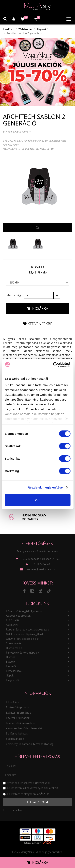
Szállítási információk (18, 713)
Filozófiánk (12, 702)
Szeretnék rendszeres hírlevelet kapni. (27, 783)
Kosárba (37, 308)
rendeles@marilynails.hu (40, 569)
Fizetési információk (18, 718)
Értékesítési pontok (17, 707)
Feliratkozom (38, 802)
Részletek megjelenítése (45, 487)
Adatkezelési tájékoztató (20, 723)
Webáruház (25, 29)
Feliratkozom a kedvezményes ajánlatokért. (31, 788)
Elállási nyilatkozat (17, 733)
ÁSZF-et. (45, 794)
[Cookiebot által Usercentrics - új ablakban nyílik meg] (53, 364)
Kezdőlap (8, 29)
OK (37, 500)
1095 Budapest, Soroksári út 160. (40, 559)
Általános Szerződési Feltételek (24, 728)
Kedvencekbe (38, 324)
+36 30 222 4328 (40, 564)
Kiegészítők (43, 29)
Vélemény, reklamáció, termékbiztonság (30, 744)
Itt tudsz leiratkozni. (14, 810)
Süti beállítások (15, 739)
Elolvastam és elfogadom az (26, 794)
